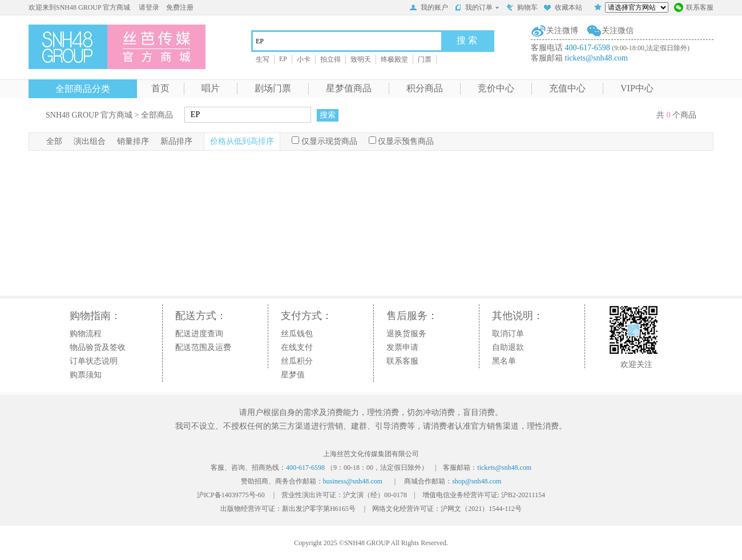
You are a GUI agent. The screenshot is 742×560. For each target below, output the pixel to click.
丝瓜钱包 (297, 334)
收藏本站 (563, 9)
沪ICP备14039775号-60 (231, 495)
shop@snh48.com (477, 481)
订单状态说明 (94, 361)
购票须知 (86, 375)
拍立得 (330, 59)
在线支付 (297, 347)
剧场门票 (273, 88)
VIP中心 (637, 88)
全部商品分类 (83, 89)
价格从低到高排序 (242, 141)
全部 (54, 141)
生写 (263, 59)
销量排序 (133, 141)
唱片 (211, 88)
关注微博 (562, 31)
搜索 (328, 115)
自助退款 (508, 347)
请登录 (149, 7)
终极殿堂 (394, 59)
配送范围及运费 (203, 347)
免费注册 (180, 7)
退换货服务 (406, 334)
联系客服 (694, 9)
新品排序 (176, 141)
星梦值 (293, 375)
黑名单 (504, 361)
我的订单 (477, 7)
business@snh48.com (353, 481)
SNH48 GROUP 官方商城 (89, 115)
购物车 (522, 9)
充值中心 (567, 88)
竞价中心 (496, 88)
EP (283, 59)
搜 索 (467, 40)
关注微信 (618, 31)
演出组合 (90, 141)
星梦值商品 (349, 88)
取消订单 (508, 334)
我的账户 (429, 9)
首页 (160, 88)
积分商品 (425, 88)
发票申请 (402, 347)
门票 (425, 59)
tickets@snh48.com (597, 58)
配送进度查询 (199, 334)
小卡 (304, 59)
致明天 (361, 59)
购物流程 (86, 334)
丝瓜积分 (297, 361)
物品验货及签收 (98, 347)
